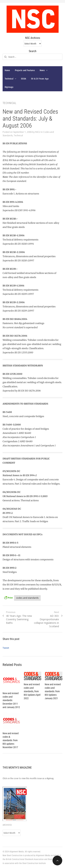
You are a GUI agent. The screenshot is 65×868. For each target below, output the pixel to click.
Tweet (6, 648)
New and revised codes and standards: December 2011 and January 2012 (11, 700)
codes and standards (27, 598)
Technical (9, 79)
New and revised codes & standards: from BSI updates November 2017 (11, 740)
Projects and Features (25, 70)
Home (7, 70)
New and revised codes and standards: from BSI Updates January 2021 (53, 691)
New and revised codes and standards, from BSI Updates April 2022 (32, 691)
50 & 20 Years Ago (40, 79)
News (42, 70)
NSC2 (38, 132)
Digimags (9, 87)
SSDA (24, 79)
